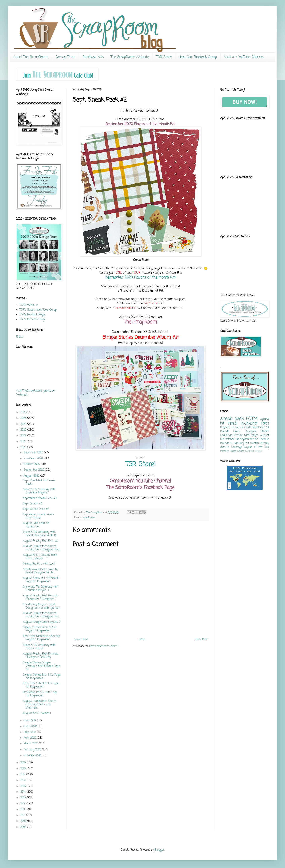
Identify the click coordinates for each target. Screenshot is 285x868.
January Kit (241, 443)
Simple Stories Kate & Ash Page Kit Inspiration (40, 629)
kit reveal (229, 424)
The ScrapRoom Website (130, 57)
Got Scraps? (256, 451)
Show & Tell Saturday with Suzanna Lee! (39, 647)
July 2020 (30, 720)
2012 (24, 804)
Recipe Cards (243, 428)
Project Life (227, 428)
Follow (19, 337)
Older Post (201, 640)
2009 (24, 821)
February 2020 (33, 750)
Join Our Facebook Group (198, 57)
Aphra (264, 419)
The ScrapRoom (141, 322)
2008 (24, 827)
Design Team (66, 57)
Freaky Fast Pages (246, 435)
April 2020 (30, 738)
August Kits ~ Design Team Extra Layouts (40, 557)
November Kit (261, 428)
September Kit (249, 439)
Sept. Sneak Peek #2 (36, 509)
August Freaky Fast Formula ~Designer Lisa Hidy (40, 656)
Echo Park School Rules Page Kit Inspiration (41, 685)
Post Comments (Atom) (104, 646)
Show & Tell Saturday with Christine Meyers (39, 491)
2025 (24, 418)
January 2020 (33, 756)
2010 (23, 815)
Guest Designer (245, 432)
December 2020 (34, 453)
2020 (24, 447)
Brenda (225, 432)
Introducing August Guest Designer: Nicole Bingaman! (42, 606)
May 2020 (30, 732)
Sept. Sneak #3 (32, 504)
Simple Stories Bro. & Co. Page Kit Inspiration (42, 677)
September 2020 (34, 470)
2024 (24, 424)
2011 (23, 810)
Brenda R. (226, 443)
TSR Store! (141, 465)
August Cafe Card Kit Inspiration (36, 525)
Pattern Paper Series (232, 451)
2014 (24, 792)
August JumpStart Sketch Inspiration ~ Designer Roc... (42, 615)
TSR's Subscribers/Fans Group (38, 310)
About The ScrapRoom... (31, 57)
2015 (24, 786)
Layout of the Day (257, 447)
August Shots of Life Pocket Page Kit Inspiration (40, 580)
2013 (24, 798)
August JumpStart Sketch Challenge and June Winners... (40, 705)
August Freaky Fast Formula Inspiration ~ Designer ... (40, 597)
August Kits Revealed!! (37, 713)
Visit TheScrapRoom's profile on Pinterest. (35, 393)
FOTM (252, 419)
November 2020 (34, 458)
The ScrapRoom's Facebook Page (141, 488)
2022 (24, 436)
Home (141, 640)
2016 (24, 780)
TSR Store (164, 57)
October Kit (232, 439)
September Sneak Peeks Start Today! (38, 516)
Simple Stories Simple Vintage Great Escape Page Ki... (41, 666)
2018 (24, 769)
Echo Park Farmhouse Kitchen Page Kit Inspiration (42, 638)
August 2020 (32, 476)
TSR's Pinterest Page (33, 320)
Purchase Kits (93, 57)
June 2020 (31, 726)
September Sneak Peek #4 (40, 498)
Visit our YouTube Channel (244, 57)
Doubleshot (249, 424)
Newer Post (81, 640)
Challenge (237, 447)
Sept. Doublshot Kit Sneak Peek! (39, 482)
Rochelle (264, 439)
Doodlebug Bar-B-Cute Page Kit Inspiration (40, 694)
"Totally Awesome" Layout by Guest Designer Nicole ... (40, 571)
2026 (24, 412)
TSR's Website (29, 305)
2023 (24, 430)
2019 (24, 763)
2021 (24, 441)
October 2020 (32, 464)
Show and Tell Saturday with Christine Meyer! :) (41, 589)
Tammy (264, 443)
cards (265, 424)
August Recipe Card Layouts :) (42, 622)
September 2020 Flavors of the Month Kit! (141, 277)
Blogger (159, 850)
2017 (23, 774)
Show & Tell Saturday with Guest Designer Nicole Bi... (40, 534)
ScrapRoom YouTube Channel (141, 481)
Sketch (254, 443)
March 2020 (31, 744)
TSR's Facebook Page (32, 315)
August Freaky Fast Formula (40, 541)
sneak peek (89, 518)
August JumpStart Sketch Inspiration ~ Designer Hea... (42, 548)
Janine (225, 447)
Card (247, 451)
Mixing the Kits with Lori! (39, 564)
